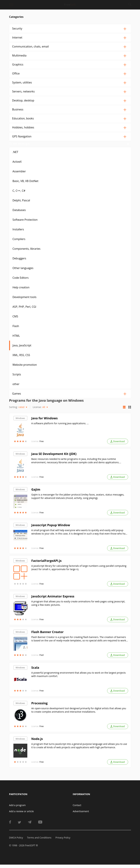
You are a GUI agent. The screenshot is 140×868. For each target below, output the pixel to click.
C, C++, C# (19, 194)
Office (16, 73)
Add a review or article (21, 815)
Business (18, 109)
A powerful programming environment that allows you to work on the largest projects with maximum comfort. (79, 678)
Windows (20, 422)
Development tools (25, 300)
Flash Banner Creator (48, 635)
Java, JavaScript (22, 349)
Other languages (23, 271)
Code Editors (21, 281)
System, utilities (22, 82)
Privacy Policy (63, 841)
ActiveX (17, 165)
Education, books (23, 118)
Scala (35, 671)
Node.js (37, 742)
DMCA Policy (16, 841)
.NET (15, 155)
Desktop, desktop (23, 100)
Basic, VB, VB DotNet (26, 184)
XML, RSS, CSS (21, 358)
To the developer (23, 145)
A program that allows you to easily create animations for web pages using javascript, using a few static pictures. (78, 607)
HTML (16, 339)
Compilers (19, 242)
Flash (16, 329)
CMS (15, 320)
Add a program (17, 809)
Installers (18, 233)
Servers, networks (24, 91)
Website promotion (25, 368)
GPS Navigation (22, 136)
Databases (19, 213)
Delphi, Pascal (21, 204)
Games (17, 397)
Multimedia (19, 55)
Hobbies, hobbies (23, 127)
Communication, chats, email (31, 46)
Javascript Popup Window (51, 528)
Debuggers (19, 262)
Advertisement (81, 815)
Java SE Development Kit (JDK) (54, 457)
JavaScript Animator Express (53, 600)
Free (41, 445)
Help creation (21, 291)
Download (118, 445)
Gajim (36, 493)
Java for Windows (45, 422)
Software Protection (25, 223)
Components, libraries (27, 252)
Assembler (19, 175)
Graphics (18, 64)
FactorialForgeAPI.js (46, 564)
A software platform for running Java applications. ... (60, 427)
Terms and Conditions (39, 841)
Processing (40, 707)
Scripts (17, 378)
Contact (77, 809)
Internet (17, 37)
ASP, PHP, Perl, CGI (24, 310)
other (16, 387)
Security (17, 28)
